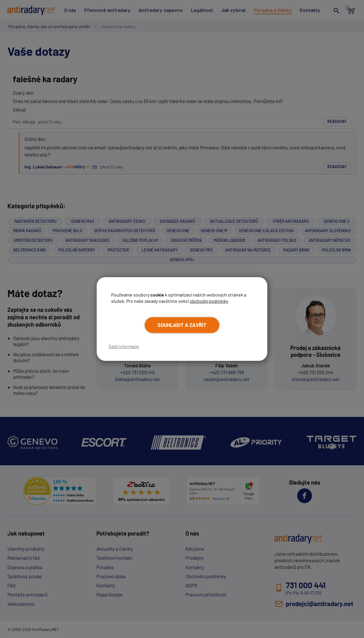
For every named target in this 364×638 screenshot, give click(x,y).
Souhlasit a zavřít (182, 325)
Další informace (124, 346)
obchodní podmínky (209, 301)
